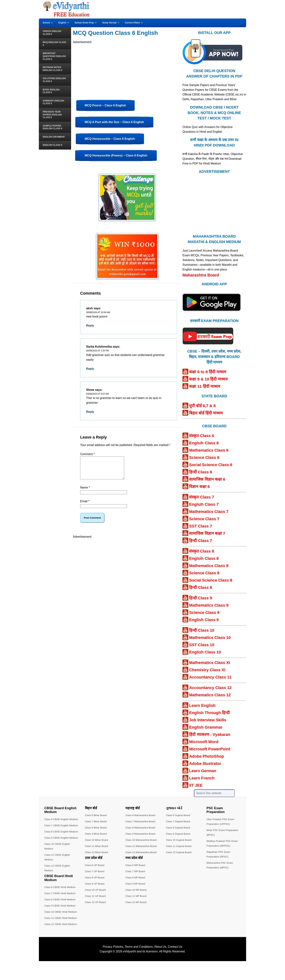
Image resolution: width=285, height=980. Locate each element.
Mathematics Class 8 (209, 566)
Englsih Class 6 (204, 443)
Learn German (203, 771)
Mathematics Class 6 (209, 450)
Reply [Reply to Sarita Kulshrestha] (90, 369)
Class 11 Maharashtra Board (142, 846)
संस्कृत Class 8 (201, 551)
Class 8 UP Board (95, 877)
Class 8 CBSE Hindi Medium (61, 918)
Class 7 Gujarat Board (178, 821)
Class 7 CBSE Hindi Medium (61, 912)
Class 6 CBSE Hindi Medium (61, 906)
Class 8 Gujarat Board (178, 828)
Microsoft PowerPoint (210, 749)
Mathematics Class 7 (209, 512)
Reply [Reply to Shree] (90, 412)
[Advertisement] (127, 70)
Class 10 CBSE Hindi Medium (61, 931)
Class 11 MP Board (136, 896)
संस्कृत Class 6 (201, 436)
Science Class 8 (204, 573)
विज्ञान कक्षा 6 (199, 487)
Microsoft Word (204, 742)
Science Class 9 (204, 613)
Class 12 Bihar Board (97, 852)
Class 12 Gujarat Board (179, 852)
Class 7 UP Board (95, 871)
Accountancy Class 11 (210, 677)
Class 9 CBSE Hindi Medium (61, 924)
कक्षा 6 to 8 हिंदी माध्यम (208, 372)
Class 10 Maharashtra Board (142, 840)
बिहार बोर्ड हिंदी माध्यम (206, 413)
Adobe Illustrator (205, 764)
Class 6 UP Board (95, 865)
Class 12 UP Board (96, 902)
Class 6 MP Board (136, 865)
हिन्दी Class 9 (200, 598)
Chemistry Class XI (207, 670)
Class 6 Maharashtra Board (141, 815)
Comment (87, 454)
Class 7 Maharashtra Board (141, 821)
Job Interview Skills (208, 720)
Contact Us (175, 966)
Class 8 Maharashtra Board (141, 828)
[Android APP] (212, 313)
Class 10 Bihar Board (97, 840)
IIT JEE (196, 785)
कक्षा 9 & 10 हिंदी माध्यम (208, 379)
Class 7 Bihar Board (96, 821)
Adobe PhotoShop (206, 756)
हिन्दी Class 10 (202, 630)
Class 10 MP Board (136, 890)
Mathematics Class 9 (209, 605)
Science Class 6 (204, 458)
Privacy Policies (113, 966)
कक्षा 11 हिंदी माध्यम (205, 386)
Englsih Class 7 (204, 504)
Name (85, 492)
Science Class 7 (204, 519)
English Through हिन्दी (209, 713)
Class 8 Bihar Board (96, 828)
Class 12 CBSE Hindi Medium (61, 943)
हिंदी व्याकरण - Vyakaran (210, 735)
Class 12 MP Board (136, 902)
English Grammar (206, 727)
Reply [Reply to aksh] (90, 326)
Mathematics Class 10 (210, 638)
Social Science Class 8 (211, 580)
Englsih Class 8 (204, 558)
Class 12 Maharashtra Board (142, 852)
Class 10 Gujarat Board (179, 840)
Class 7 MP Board (136, 871)
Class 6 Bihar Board (96, 815)
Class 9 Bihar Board (96, 834)
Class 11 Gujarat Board (179, 846)
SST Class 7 (200, 526)
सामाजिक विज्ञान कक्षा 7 (207, 533)
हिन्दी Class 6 (200, 472)
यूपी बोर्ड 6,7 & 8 (202, 406)
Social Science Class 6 (211, 465)
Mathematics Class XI (209, 663)
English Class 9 (204, 620)
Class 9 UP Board (95, 884)
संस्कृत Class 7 (201, 497)
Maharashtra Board (201, 275)
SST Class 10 (202, 645)
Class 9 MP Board (136, 884)
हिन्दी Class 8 (200, 587)
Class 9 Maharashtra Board (141, 834)
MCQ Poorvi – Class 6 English (105, 105)
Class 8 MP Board (136, 877)
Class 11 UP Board (96, 896)
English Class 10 (205, 652)
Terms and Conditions (139, 966)
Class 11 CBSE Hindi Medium (61, 937)
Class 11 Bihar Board (97, 846)
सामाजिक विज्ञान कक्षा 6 (207, 479)
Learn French (202, 778)
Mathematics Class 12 (210, 695)
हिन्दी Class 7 (200, 541)
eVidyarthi (130, 970)
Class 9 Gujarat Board (178, 834)
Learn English (202, 705)
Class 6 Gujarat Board (178, 815)
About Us (160, 966)
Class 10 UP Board (96, 890)
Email (85, 506)
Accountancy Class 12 (210, 688)
